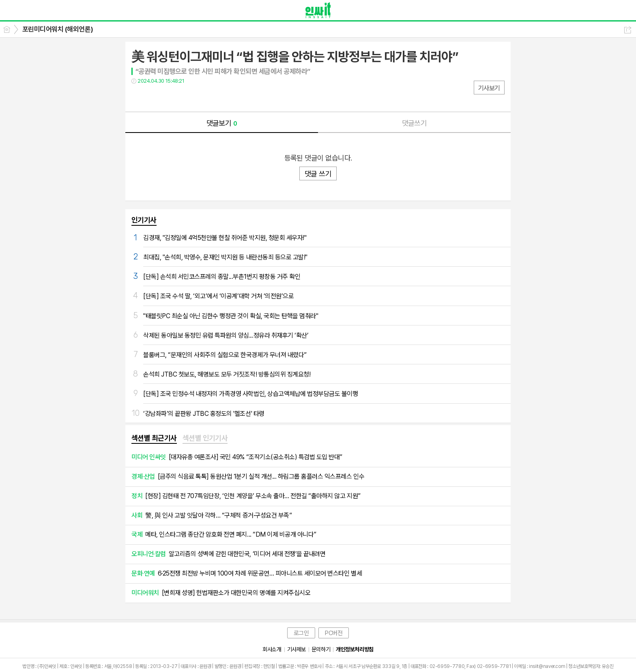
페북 (139, 97)
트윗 (155, 97)
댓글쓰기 (415, 123)
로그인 (301, 633)
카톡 (171, 97)
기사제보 (297, 649)
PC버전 (334, 633)
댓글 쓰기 (318, 174)
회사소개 (272, 649)
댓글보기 (222, 123)
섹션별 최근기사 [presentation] (154, 438)
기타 (187, 97)
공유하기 (628, 30)
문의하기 (321, 649)
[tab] (154, 439)
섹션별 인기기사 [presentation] (205, 438)
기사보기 (489, 88)
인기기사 (144, 220)
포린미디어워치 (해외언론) (58, 29)
